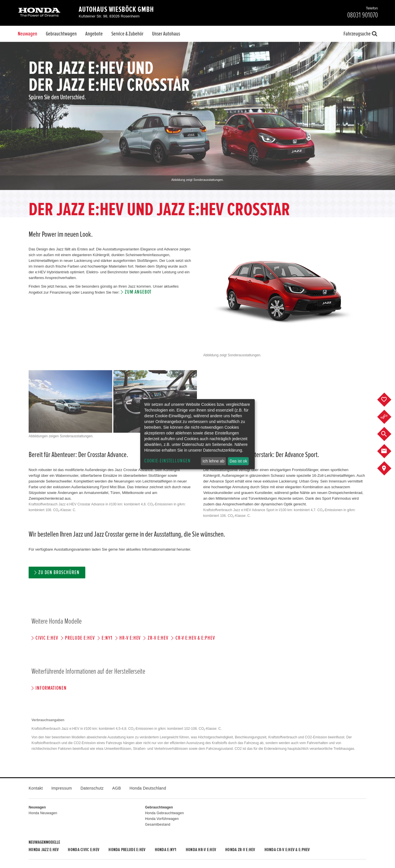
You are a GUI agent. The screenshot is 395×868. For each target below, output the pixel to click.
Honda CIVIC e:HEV (84, 850)
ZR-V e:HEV (158, 638)
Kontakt (36, 788)
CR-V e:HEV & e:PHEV (195, 638)
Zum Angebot (138, 292)
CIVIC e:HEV (47, 638)
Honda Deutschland (148, 788)
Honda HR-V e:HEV (201, 850)
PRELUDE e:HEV (80, 638)
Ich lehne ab (213, 461)
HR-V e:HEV (130, 638)
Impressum (62, 788)
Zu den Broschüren (59, 573)
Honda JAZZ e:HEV (44, 850)
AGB (116, 788)
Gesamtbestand (158, 824)
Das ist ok (238, 461)
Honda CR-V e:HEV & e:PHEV (287, 850)
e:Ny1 (107, 638)
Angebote (94, 34)
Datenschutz (92, 788)
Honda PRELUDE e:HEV (127, 850)
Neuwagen (27, 34)
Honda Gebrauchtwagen (165, 813)
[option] (197, 116)
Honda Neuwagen (43, 813)
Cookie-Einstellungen (167, 461)
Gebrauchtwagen (61, 34)
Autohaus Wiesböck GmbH (116, 9)
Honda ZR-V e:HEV (240, 850)
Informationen (51, 688)
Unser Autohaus (166, 34)
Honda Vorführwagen (162, 819)
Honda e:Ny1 (166, 850)
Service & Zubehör (127, 34)
